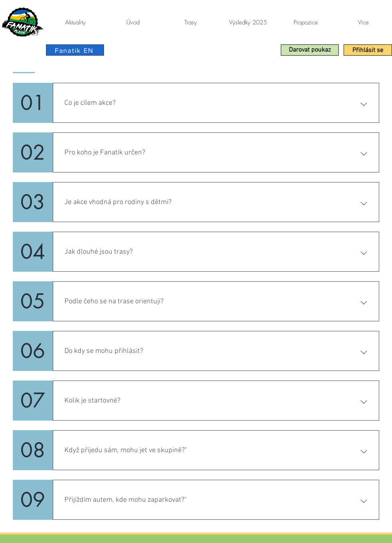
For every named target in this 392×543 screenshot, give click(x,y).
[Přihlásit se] (368, 50)
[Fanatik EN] (75, 50)
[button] (310, 50)
